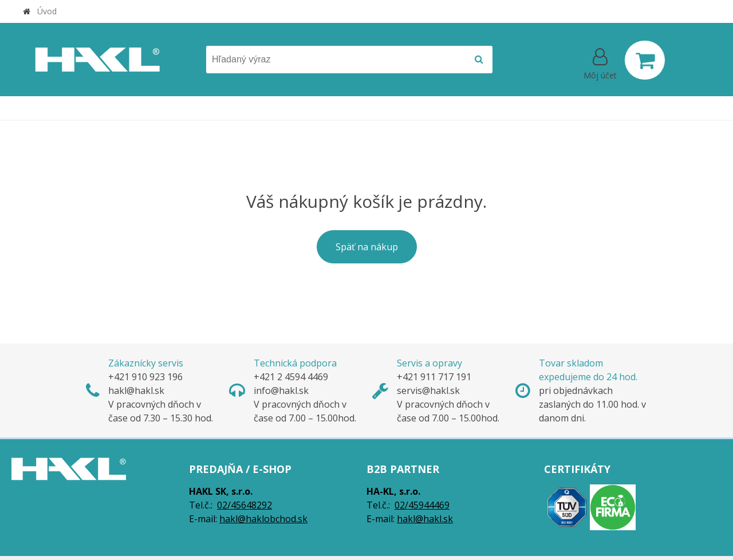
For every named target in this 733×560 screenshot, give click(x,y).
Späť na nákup (367, 247)
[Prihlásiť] (600, 62)
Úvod (47, 11)
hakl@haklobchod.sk (263, 519)
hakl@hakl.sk (425, 519)
